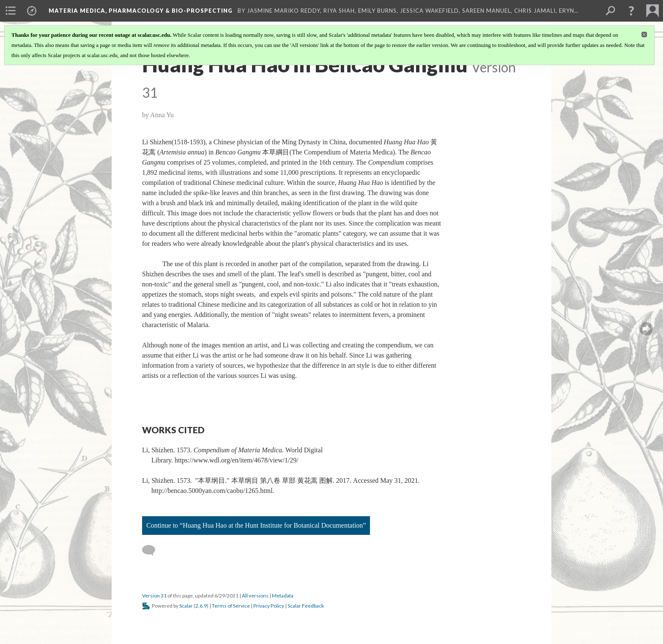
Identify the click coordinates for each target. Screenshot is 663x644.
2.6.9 (201, 606)
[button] (631, 11)
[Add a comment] (152, 550)
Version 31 (154, 596)
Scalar (186, 606)
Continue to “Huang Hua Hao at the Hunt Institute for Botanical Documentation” (256, 525)
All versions (255, 596)
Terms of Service (231, 606)
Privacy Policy (269, 606)
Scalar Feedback (306, 606)
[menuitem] (11, 11)
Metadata (283, 596)
